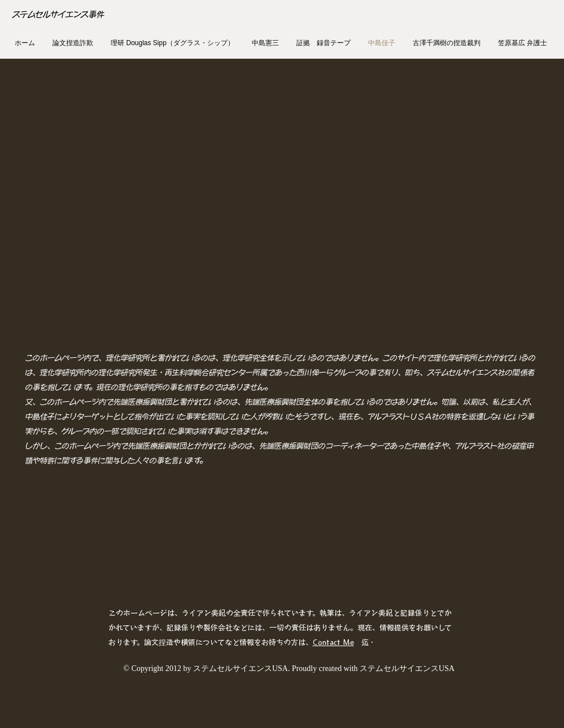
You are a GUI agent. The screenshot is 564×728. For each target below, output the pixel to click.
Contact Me (333, 643)
